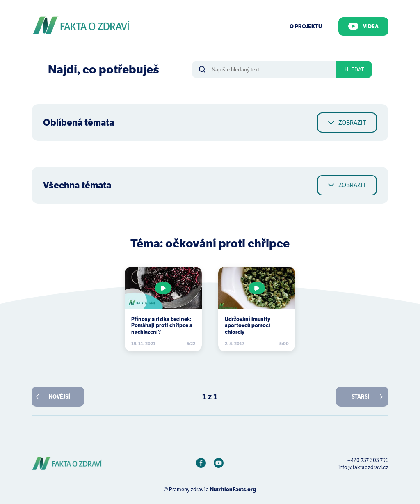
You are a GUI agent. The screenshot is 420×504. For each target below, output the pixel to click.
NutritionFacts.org (233, 489)
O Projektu (306, 26)
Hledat (354, 70)
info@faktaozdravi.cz (363, 467)
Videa (363, 26)
